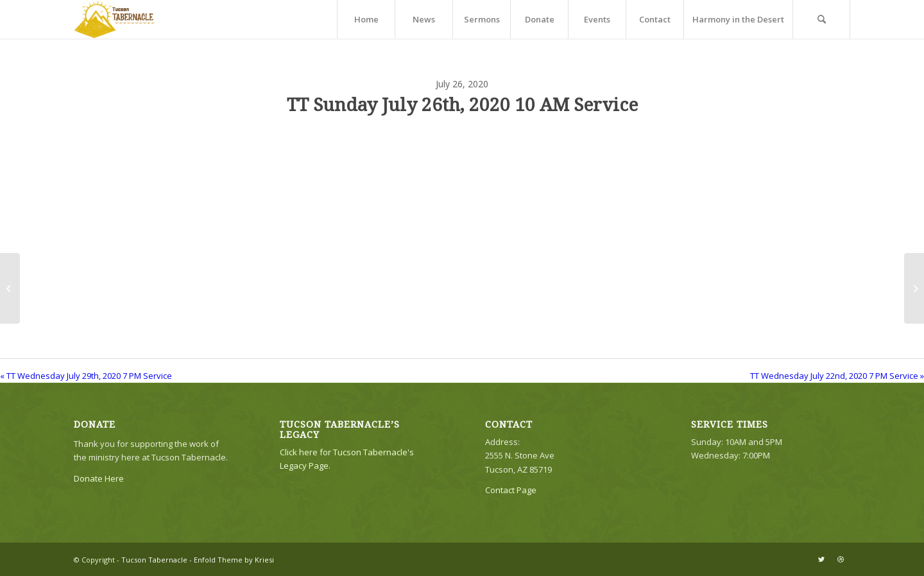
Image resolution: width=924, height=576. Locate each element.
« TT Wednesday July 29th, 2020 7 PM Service (86, 376)
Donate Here (99, 478)
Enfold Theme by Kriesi (234, 560)
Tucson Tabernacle (154, 560)
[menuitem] (366, 19)
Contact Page (511, 490)
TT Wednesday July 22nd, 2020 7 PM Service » (837, 376)
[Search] (821, 19)
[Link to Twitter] (821, 559)
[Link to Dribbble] (841, 559)
